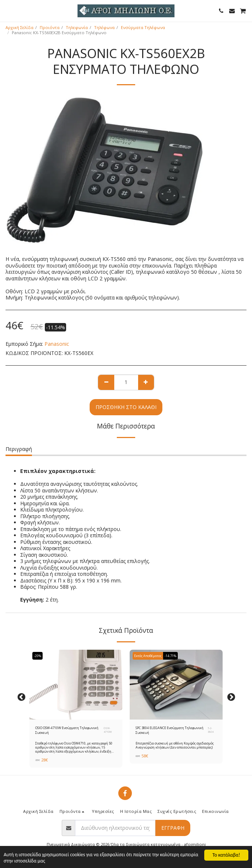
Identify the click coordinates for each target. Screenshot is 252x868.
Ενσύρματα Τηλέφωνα (143, 27)
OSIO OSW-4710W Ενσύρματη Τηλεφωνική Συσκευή (67, 730)
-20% (37, 656)
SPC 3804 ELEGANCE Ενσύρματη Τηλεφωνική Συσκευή (170, 730)
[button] (8, 10)
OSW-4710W (108, 730)
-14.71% (170, 656)
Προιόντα (50, 27)
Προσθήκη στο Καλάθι (126, 407)
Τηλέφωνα (104, 27)
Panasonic (57, 344)
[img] (76, 685)
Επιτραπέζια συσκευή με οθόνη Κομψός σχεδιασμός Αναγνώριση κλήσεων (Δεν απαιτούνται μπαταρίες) (175, 745)
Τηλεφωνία (77, 27)
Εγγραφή (173, 828)
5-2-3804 (210, 730)
